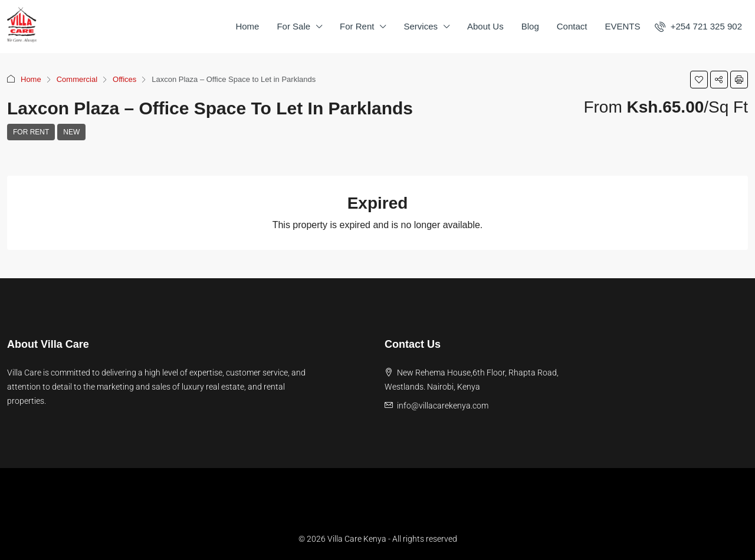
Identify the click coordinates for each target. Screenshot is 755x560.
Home (247, 26)
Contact (572, 26)
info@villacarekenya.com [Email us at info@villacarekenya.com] (443, 406)
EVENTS (622, 26)
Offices (124, 79)
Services (421, 26)
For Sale (293, 26)
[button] (699, 80)
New (71, 132)
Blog (530, 26)
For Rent (357, 26)
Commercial (77, 79)
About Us (485, 26)
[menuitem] (698, 26)
